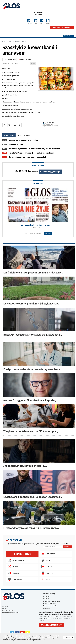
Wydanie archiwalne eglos (52, 601)
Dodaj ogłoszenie (22, 554)
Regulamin (47, 596)
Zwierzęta (47, 573)
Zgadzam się (70, 637)
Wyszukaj (68, 36)
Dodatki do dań (25, 59)
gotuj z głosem (10, 59)
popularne (9, 135)
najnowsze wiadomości (20, 42)
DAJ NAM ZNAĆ (38, 166)
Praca (45, 560)
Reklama (46, 599)
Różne (45, 579)
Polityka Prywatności (50, 603)
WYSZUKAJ (48, 233)
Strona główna (7, 42)
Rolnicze (13, 573)
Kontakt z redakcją (49, 594)
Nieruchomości (15, 560)
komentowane (24, 135)
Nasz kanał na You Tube (51, 606)
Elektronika (14, 579)
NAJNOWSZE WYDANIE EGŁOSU (62, 28)
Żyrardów (39, 15)
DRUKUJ (33, 63)
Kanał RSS (46, 608)
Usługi (12, 567)
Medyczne (47, 567)
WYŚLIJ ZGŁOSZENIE (49, 625)
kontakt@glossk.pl (50, 172)
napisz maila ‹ (51, 124)
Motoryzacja (48, 554)
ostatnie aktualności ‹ (53, 126)
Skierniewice (39, 12)
